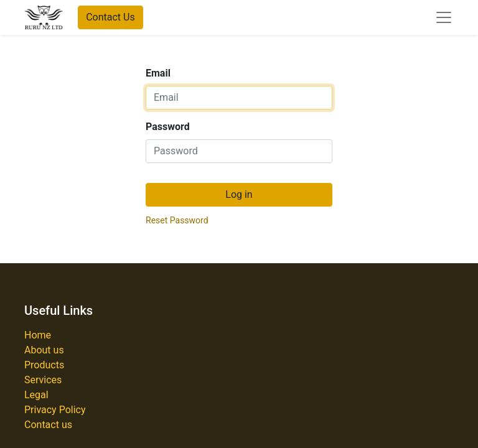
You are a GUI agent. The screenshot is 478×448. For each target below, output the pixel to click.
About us (44, 350)
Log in (239, 194)
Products (44, 365)
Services (43, 380)
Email (158, 73)
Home (38, 335)
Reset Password (177, 220)
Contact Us (110, 17)
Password (168, 127)
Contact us (48, 425)
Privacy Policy (55, 410)
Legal (36, 395)
